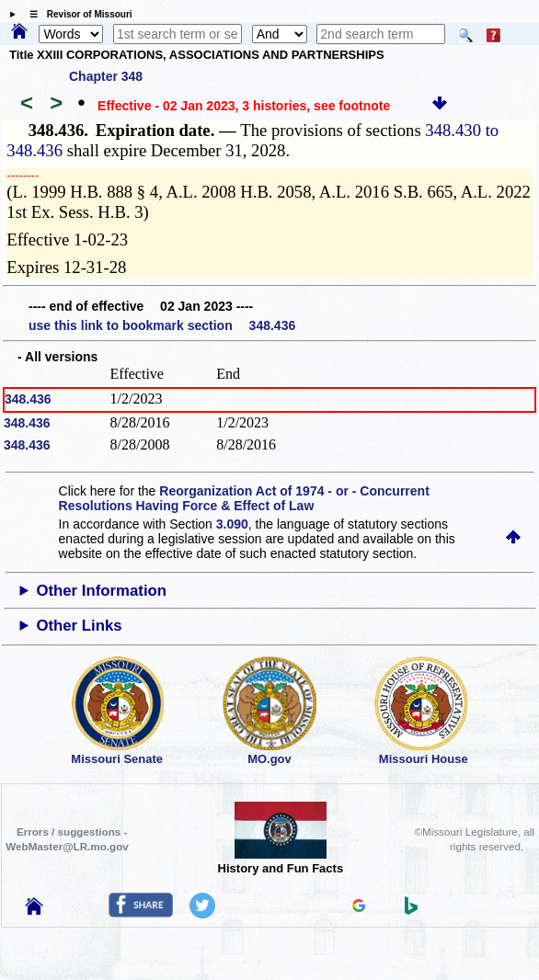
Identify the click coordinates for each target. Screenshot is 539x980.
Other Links (79, 626)
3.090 (232, 524)
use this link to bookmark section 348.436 (162, 325)
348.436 (28, 399)
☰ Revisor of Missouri (76, 14)
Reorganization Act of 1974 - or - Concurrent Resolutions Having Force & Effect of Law (244, 498)
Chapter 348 (106, 76)
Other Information (101, 591)
